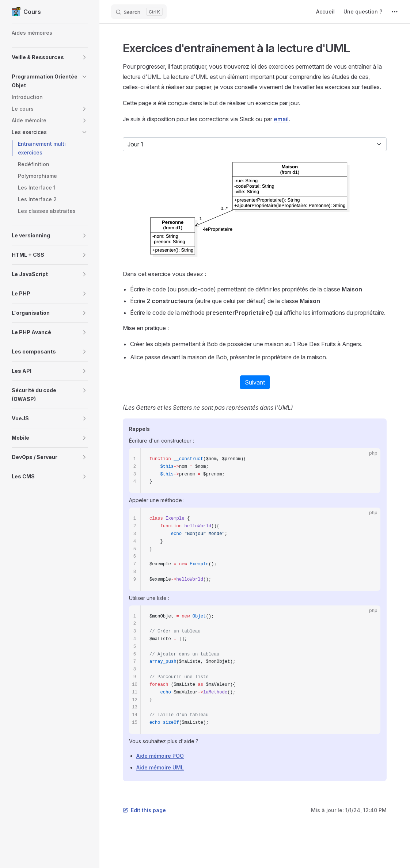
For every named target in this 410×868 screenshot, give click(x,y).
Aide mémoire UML (160, 767)
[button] (50, 57)
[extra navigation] (395, 12)
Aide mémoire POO (160, 756)
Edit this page (144, 810)
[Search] (139, 12)
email (281, 119)
